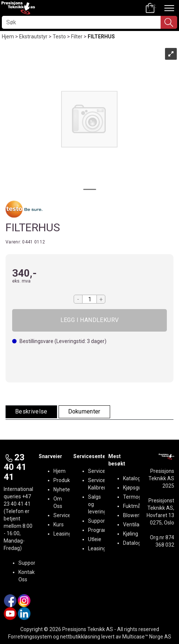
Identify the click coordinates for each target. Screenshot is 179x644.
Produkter (65, 480)
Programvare (103, 530)
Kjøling (131, 534)
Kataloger (134, 478)
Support (28, 563)
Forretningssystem (30, 637)
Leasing (62, 534)
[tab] (31, 412)
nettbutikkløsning (80, 637)
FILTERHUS (101, 37)
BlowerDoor (137, 515)
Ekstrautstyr (33, 37)
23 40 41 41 (15, 467)
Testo (59, 37)
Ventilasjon (136, 524)
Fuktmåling (136, 506)
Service (62, 515)
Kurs (59, 524)
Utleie (95, 539)
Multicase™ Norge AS (147, 637)
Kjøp (89, 320)
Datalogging (137, 543)
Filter (77, 37)
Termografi (136, 497)
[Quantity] (89, 299)
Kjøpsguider (137, 488)
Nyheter (63, 489)
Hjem (8, 37)
